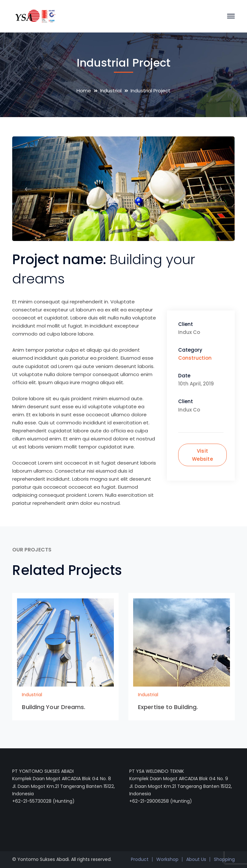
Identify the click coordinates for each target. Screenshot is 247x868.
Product (140, 859)
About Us (196, 859)
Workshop (167, 859)
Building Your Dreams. (54, 707)
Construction (195, 358)
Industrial (111, 91)
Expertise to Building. (168, 707)
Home (84, 91)
